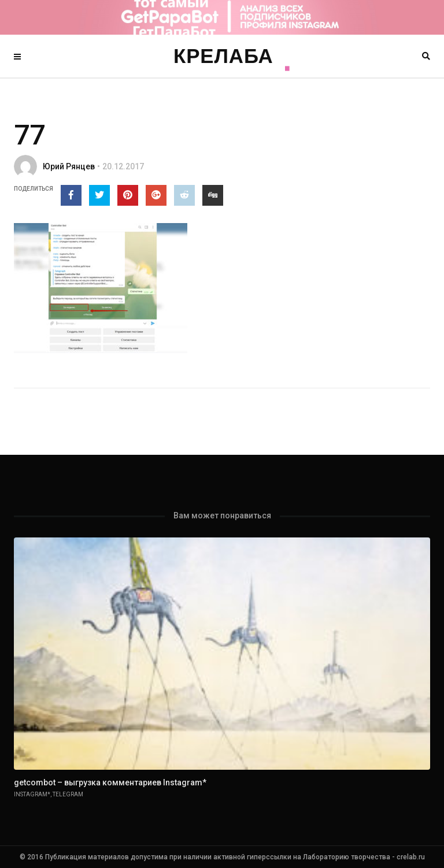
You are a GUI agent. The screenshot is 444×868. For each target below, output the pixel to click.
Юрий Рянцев (69, 166)
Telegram (68, 794)
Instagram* (32, 794)
